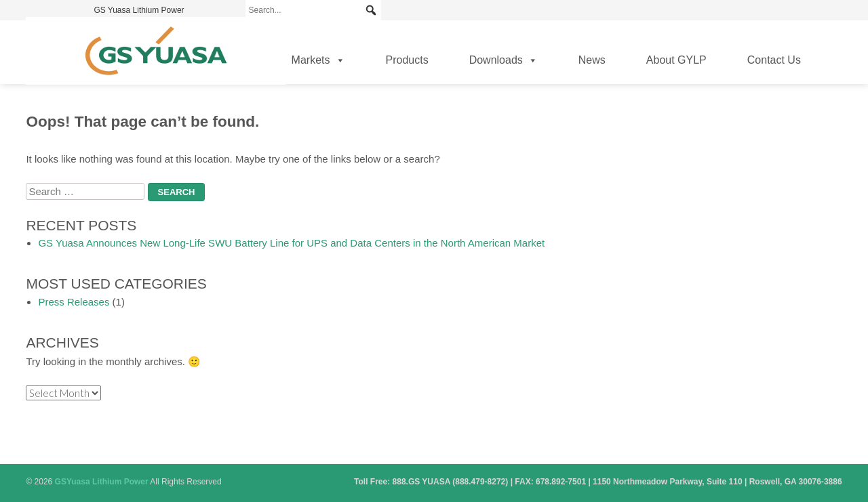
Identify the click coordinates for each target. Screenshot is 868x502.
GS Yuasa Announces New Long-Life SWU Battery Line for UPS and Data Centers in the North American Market (291, 243)
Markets (318, 60)
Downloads (504, 60)
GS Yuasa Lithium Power (139, 10)
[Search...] (313, 10)
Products (407, 60)
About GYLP (676, 60)
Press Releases (74, 302)
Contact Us (774, 60)
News (592, 60)
